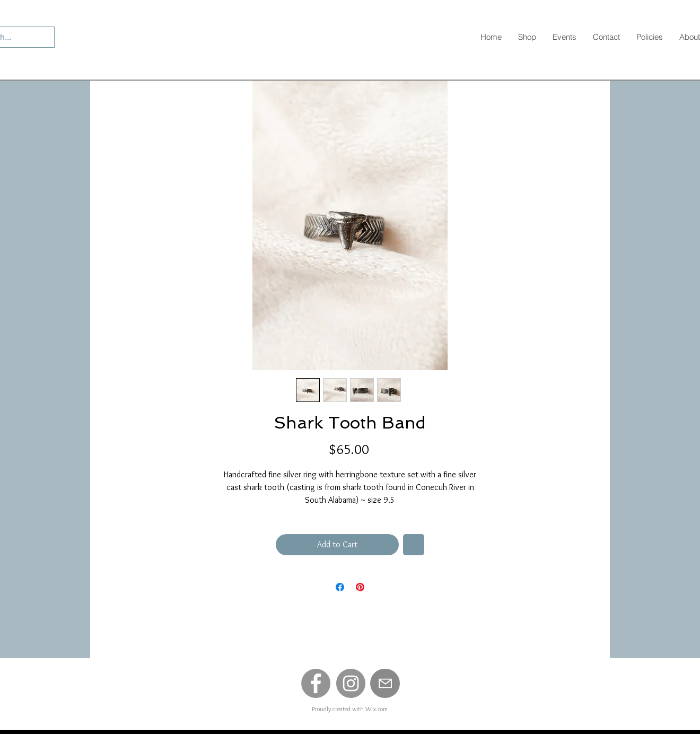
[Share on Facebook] (340, 587)
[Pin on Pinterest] (360, 587)
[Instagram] (351, 683)
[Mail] (385, 683)
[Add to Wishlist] (414, 545)
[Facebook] (316, 683)
